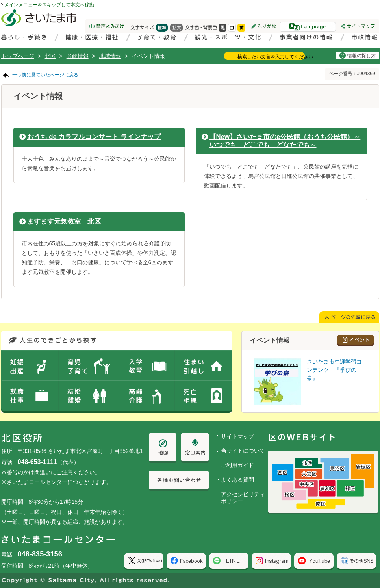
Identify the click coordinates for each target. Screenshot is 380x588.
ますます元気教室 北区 (64, 222)
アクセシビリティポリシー (243, 498)
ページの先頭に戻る (0, 0)
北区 (50, 56)
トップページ (18, 56)
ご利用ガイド (237, 465)
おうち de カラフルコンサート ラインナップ (94, 137)
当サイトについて (243, 451)
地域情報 (110, 56)
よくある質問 (237, 480)
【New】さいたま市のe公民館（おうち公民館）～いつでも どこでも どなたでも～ (285, 141)
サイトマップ (237, 436)
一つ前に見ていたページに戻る (45, 75)
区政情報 (78, 56)
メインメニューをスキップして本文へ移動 (49, 5)
